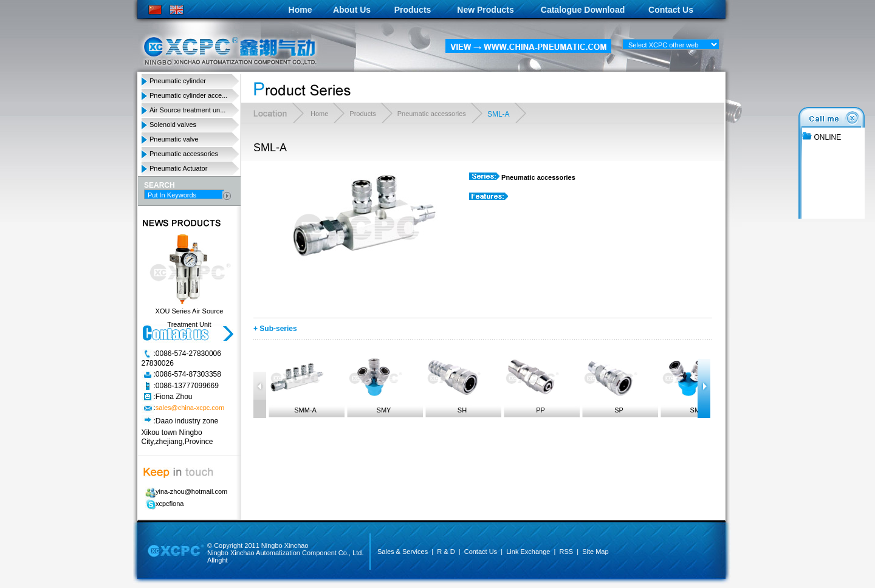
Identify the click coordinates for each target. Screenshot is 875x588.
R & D (446, 552)
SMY (375, 383)
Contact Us (671, 10)
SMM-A (297, 383)
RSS (566, 552)
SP (610, 383)
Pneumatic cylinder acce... (188, 95)
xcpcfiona (163, 504)
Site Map (595, 552)
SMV (688, 383)
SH (453, 383)
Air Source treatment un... (187, 110)
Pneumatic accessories (184, 154)
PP (532, 383)
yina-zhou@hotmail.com (184, 491)
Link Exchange (528, 552)
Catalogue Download (583, 10)
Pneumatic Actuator (178, 168)
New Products (485, 10)
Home (300, 10)
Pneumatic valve (174, 139)
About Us (352, 10)
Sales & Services (403, 552)
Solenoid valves (173, 125)
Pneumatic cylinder (178, 81)
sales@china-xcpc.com (190, 408)
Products (413, 10)
